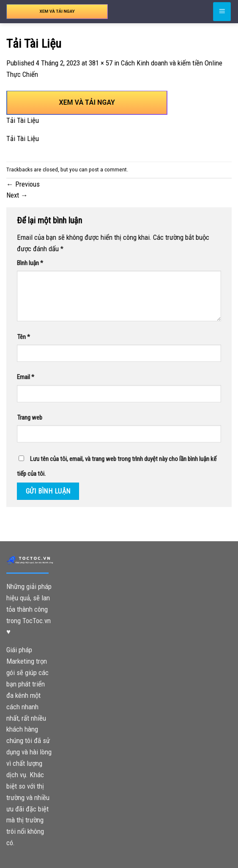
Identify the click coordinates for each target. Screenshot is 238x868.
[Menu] (222, 11)
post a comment (108, 170)
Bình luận (30, 263)
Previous (23, 184)
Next (17, 195)
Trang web (30, 418)
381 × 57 (101, 63)
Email (26, 377)
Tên (23, 337)
